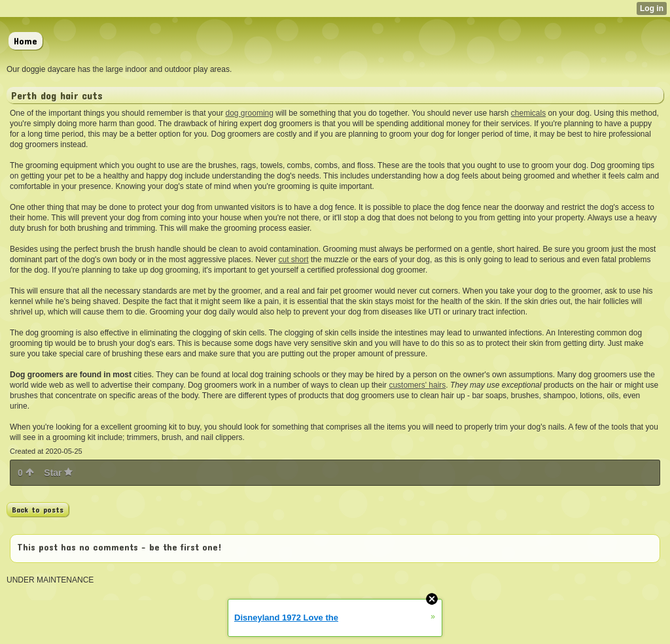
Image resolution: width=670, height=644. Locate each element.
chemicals (528, 113)
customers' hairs (417, 385)
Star (58, 473)
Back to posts (38, 509)
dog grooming (250, 113)
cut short (294, 260)
